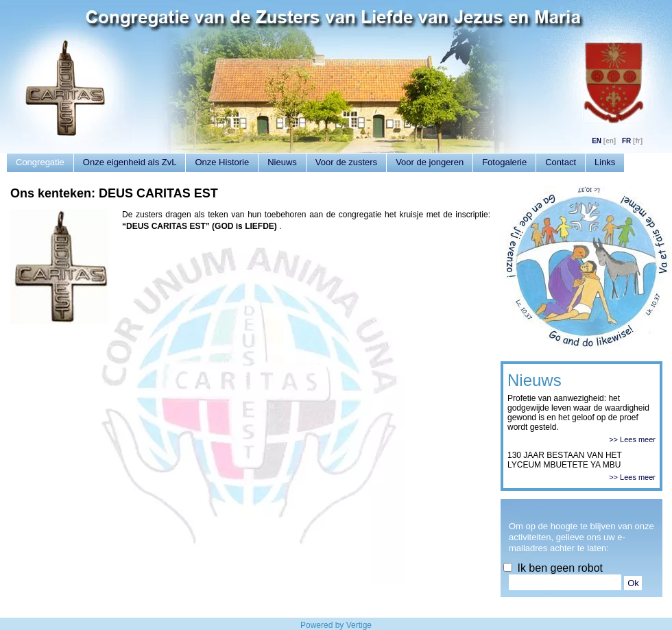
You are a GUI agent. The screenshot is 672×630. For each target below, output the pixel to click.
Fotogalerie (504, 162)
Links (605, 162)
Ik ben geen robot (553, 568)
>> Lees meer (632, 439)
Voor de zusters (346, 162)
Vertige (359, 625)
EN (597, 141)
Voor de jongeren (430, 162)
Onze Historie (222, 162)
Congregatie (40, 162)
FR (626, 141)
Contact (561, 162)
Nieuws (282, 162)
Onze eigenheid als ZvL (130, 162)
